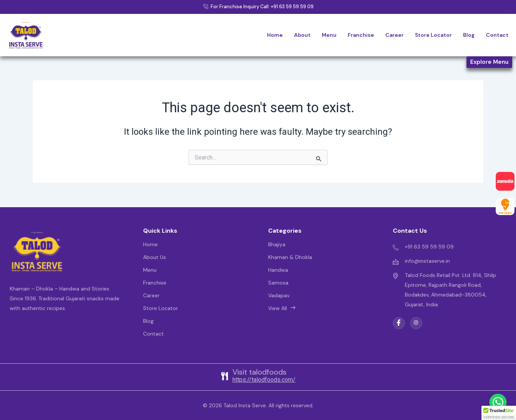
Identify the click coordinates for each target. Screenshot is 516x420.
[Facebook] (399, 323)
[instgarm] (416, 323)
